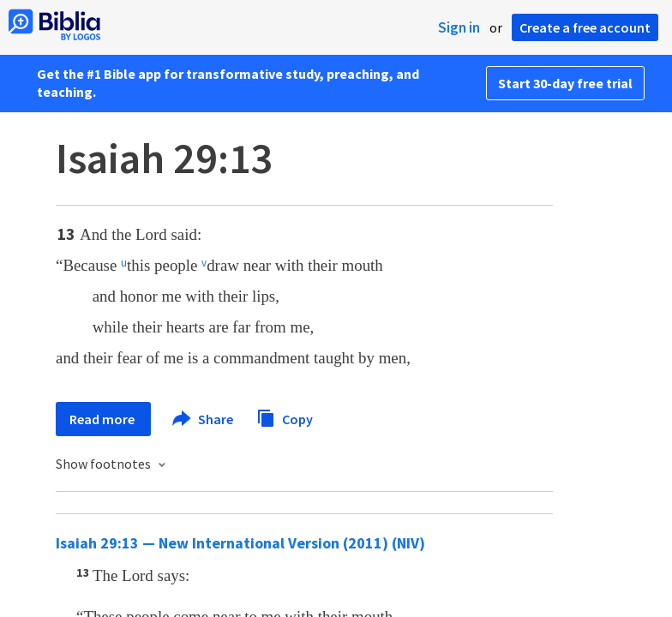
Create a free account (585, 27)
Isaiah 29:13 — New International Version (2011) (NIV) (240, 543)
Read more (103, 419)
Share (204, 419)
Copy (285, 417)
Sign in (459, 27)
